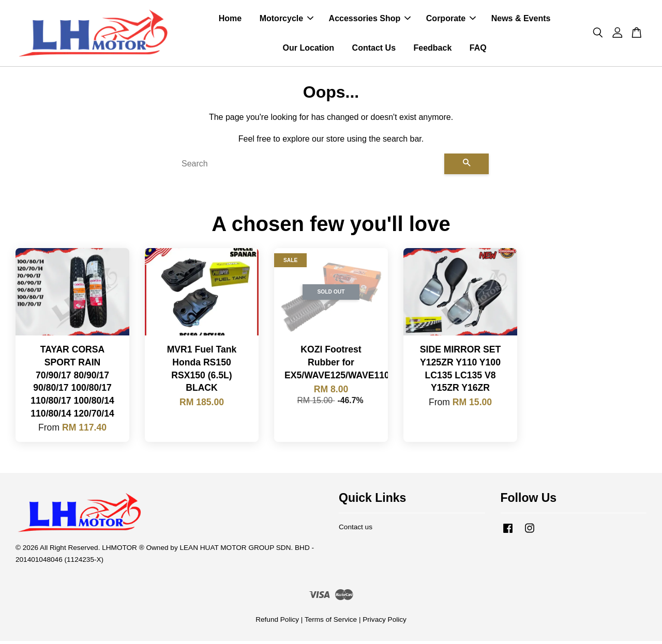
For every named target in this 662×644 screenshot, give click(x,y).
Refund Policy (277, 623)
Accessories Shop (370, 20)
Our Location (309, 49)
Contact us (356, 530)
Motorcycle (287, 20)
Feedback (432, 49)
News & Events (521, 20)
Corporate (451, 20)
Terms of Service (331, 623)
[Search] (309, 167)
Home (230, 20)
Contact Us (374, 49)
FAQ (478, 49)
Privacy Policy (385, 623)
